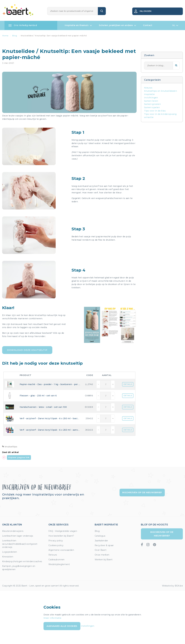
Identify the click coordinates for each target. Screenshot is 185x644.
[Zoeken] (73, 11)
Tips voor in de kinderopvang (160, 114)
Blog (97, 531)
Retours (53, 555)
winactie (149, 117)
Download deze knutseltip (27, 350)
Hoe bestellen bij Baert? (61, 536)
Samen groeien (152, 104)
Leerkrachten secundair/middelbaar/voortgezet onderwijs (20, 544)
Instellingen (88, 626)
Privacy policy (56, 541)
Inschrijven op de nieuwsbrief (142, 492)
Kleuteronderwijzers (13, 531)
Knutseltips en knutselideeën (161, 91)
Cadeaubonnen (57, 560)
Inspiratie (149, 94)
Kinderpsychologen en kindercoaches (22, 561)
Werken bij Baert (104, 560)
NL (175, 25)
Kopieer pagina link (19, 457)
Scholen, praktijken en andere (118, 25)
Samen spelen (152, 107)
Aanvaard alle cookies (62, 626)
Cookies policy (56, 545)
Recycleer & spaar (104, 545)
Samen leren (151, 101)
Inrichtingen (151, 98)
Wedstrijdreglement (59, 564)
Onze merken (102, 555)
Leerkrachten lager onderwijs (18, 536)
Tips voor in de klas (155, 111)
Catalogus (100, 536)
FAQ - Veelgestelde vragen (63, 531)
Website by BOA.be (172, 586)
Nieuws (148, 88)
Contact (148, 25)
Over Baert (101, 550)
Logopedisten (10, 552)
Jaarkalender (101, 541)
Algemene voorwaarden (61, 550)
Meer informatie (52, 618)
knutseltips (10, 447)
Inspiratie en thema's (78, 25)
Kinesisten (8, 557)
